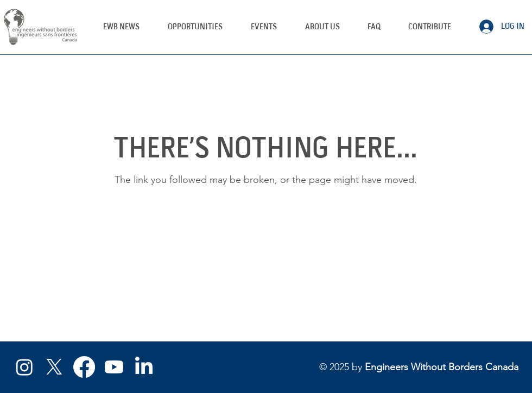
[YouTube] (114, 367)
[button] (264, 27)
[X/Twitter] (54, 367)
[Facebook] (84, 367)
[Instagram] (24, 367)
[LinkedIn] (144, 367)
